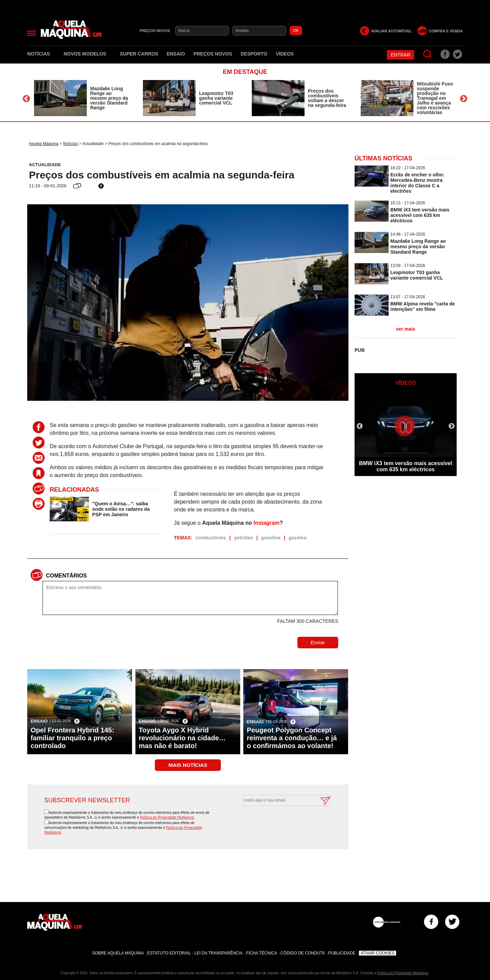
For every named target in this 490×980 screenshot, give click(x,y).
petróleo (243, 538)
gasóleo (298, 538)
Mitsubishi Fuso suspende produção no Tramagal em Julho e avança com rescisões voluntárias (435, 98)
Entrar (401, 55)
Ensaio (176, 54)
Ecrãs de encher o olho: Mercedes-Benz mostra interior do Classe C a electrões (417, 183)
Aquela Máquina (44, 144)
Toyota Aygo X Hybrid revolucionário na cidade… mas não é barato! (182, 738)
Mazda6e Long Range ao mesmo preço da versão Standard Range (109, 98)
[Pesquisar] (428, 54)
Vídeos (285, 54)
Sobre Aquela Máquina (118, 953)
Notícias (41, 54)
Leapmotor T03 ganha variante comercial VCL (216, 98)
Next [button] (464, 99)
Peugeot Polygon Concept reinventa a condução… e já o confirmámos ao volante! (292, 738)
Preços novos (213, 54)
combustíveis (211, 538)
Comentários (66, 576)
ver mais (406, 329)
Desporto (254, 54)
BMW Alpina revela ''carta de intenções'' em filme (423, 306)
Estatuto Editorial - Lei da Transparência (195, 953)
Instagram (266, 523)
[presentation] (280, 823)
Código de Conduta (303, 953)
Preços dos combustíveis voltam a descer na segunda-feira (327, 98)
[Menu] (31, 33)
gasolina (271, 538)
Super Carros (139, 54)
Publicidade (342, 953)
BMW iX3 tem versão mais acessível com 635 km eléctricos (420, 215)
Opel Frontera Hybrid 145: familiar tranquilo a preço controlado (72, 738)
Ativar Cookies (378, 953)
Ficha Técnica (262, 953)
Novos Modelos (87, 54)
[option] (82, 98)
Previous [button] (26, 99)
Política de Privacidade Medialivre (167, 817)
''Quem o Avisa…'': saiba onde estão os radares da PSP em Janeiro (121, 509)
